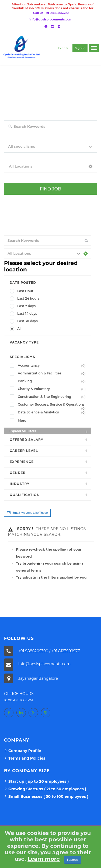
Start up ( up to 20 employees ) (39, 781)
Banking (53, 381)
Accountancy (53, 366)
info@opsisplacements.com (51, 19)
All (19, 329)
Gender (18, 473)
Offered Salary (27, 440)
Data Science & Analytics (53, 412)
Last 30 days (27, 321)
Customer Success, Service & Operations (53, 405)
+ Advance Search (18, 199)
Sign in (80, 48)
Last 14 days (27, 313)
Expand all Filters (49, 432)
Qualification (25, 495)
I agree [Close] (73, 860)
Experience (22, 462)
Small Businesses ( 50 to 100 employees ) (48, 796)
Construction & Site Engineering (53, 397)
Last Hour (25, 291)
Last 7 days (26, 306)
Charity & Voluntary (53, 389)
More (22, 421)
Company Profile (25, 751)
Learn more (44, 859)
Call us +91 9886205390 (51, 13)
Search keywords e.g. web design (29, 136)
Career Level (24, 451)
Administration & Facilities (53, 373)
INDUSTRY (20, 484)
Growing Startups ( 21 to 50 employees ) (47, 789)
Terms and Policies (27, 758)
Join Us (63, 48)
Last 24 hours (28, 298)
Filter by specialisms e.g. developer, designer (38, 156)
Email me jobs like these (30, 513)
